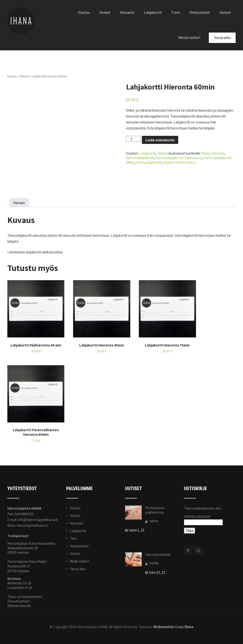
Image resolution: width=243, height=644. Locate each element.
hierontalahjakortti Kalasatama (179, 158)
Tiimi (176, 12)
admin (152, 521)
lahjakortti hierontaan (180, 162)
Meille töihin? (189, 38)
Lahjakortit (153, 12)
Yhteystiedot (200, 12)
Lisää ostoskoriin (160, 140)
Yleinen (24, 76)
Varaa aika (222, 38)
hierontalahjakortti (140, 158)
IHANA (152, 563)
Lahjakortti (147, 153)
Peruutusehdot (19, 601)
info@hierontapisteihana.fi (38, 520)
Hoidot (105, 12)
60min (206, 153)
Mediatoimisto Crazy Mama (173, 627)
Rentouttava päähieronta (155, 510)
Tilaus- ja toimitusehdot (25, 597)
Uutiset (225, 12)
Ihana (140, 162)
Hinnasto (127, 12)
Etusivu (84, 12)
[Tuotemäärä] (133, 139)
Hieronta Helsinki (158, 555)
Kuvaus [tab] (19, 203)
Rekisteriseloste (19, 606)
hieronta (218, 153)
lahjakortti (154, 162)
